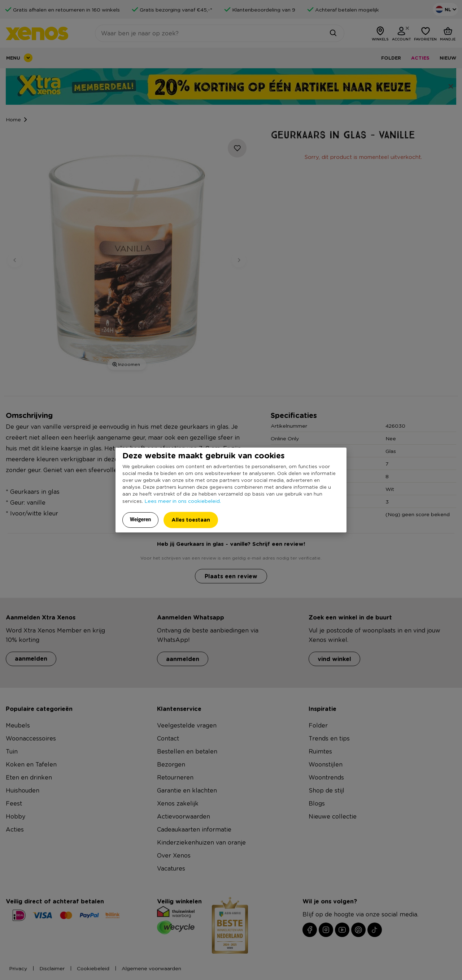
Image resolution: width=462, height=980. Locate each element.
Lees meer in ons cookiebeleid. (183, 501)
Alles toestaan (191, 520)
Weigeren (141, 519)
